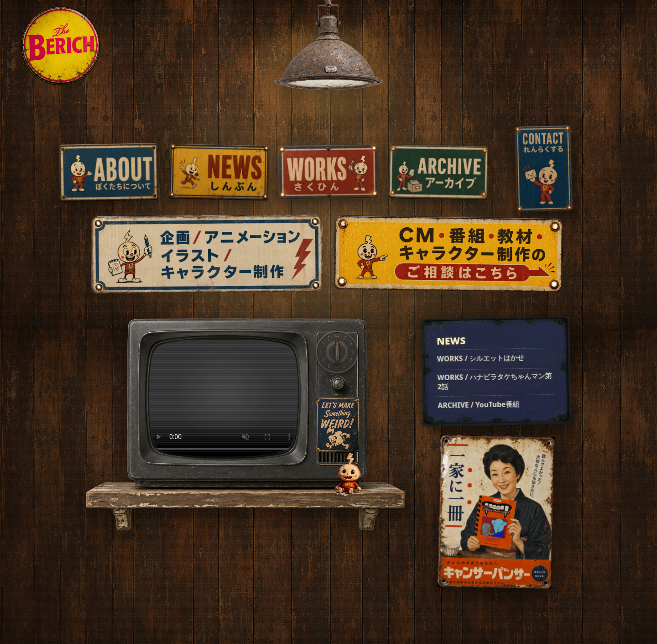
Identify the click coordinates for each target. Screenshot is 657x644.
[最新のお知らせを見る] (496, 371)
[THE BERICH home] (60, 46)
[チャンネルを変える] (337, 352)
